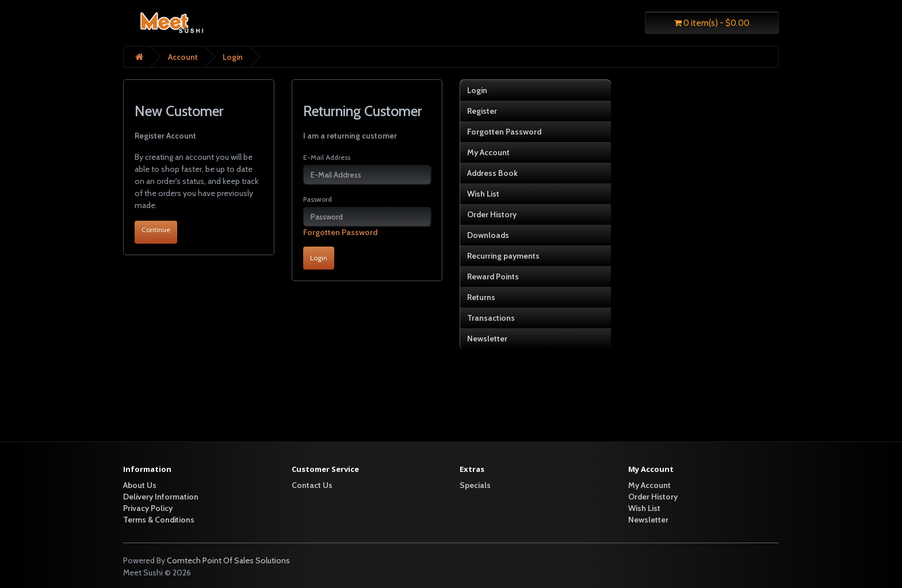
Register (482, 111)
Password (318, 199)
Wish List (483, 194)
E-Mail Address (327, 157)
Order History (492, 214)
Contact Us (312, 485)
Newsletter (487, 339)
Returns (481, 297)
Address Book (492, 173)
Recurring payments (503, 256)
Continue (156, 230)
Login (233, 57)
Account (183, 57)
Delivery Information (161, 497)
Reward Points (493, 276)
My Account (488, 152)
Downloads (488, 235)
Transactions (491, 318)
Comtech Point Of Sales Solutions (228, 560)
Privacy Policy (148, 508)
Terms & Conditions (159, 520)
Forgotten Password (340, 232)
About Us (140, 485)
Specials (475, 485)
